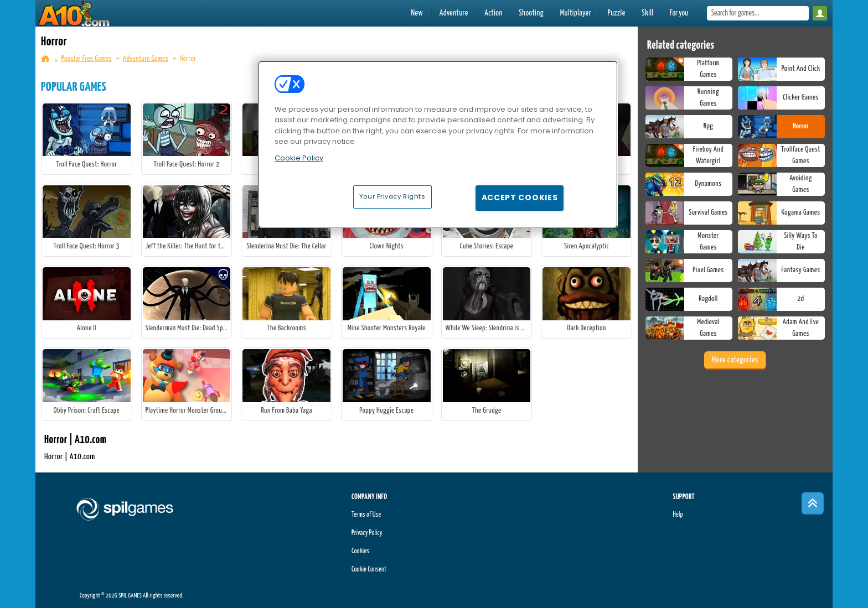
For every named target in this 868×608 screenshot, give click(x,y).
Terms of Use (366, 515)
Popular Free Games (87, 59)
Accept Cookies (520, 198)
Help (678, 515)
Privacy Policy (367, 533)
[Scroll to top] (813, 503)
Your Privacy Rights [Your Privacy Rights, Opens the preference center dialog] (392, 196)
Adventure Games (146, 59)
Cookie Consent (369, 570)
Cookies (360, 551)
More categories (735, 360)
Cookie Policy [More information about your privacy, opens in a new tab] (299, 158)
